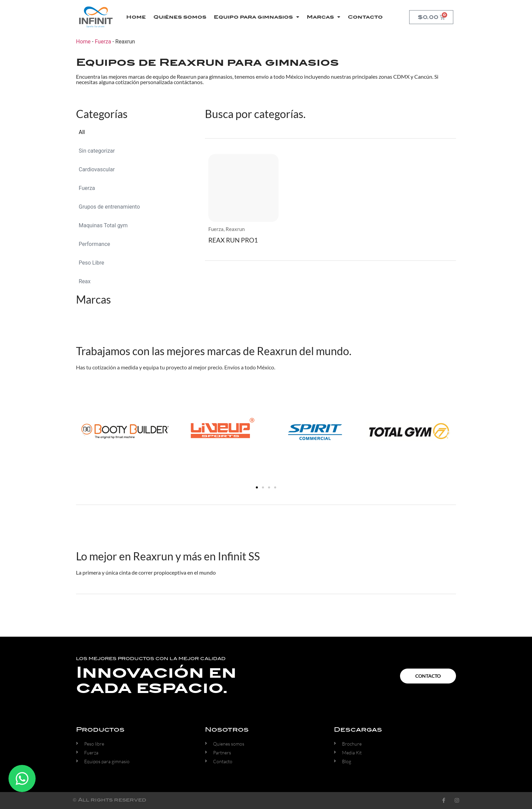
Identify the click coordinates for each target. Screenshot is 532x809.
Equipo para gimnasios (256, 17)
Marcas (324, 17)
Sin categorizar (97, 151)
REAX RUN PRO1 (233, 240)
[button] (84, 433)
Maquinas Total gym (103, 225)
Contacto (365, 17)
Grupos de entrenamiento (109, 207)
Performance (94, 244)
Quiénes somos (180, 17)
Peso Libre (91, 263)
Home (136, 17)
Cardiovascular (97, 169)
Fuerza (103, 42)
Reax (85, 281)
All (82, 132)
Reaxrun (235, 229)
